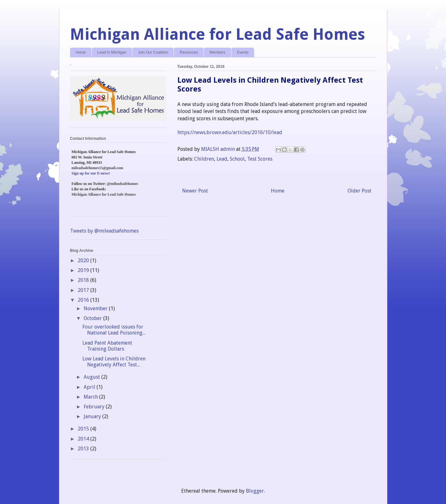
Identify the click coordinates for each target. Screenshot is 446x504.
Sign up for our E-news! (91, 173)
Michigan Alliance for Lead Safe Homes (218, 34)
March (91, 397)
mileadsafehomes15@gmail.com (97, 168)
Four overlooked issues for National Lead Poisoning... (114, 330)
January (93, 416)
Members (217, 52)
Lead (222, 159)
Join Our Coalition (153, 52)
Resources (189, 52)
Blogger (255, 491)
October (93, 318)
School (237, 159)
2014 (84, 439)
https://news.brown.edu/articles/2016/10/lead (230, 132)
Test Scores (260, 159)
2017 (84, 290)
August (92, 377)
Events (243, 52)
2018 (84, 280)
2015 (84, 429)
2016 (84, 300)
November (96, 308)
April (90, 387)
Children (204, 159)
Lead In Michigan (112, 52)
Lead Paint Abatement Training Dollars (107, 346)
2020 (84, 261)
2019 (84, 270)
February (95, 407)
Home (81, 52)
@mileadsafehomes (122, 184)
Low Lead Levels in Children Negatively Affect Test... (114, 362)
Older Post (360, 191)
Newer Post (195, 191)
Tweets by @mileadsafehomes (104, 231)
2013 (84, 449)
